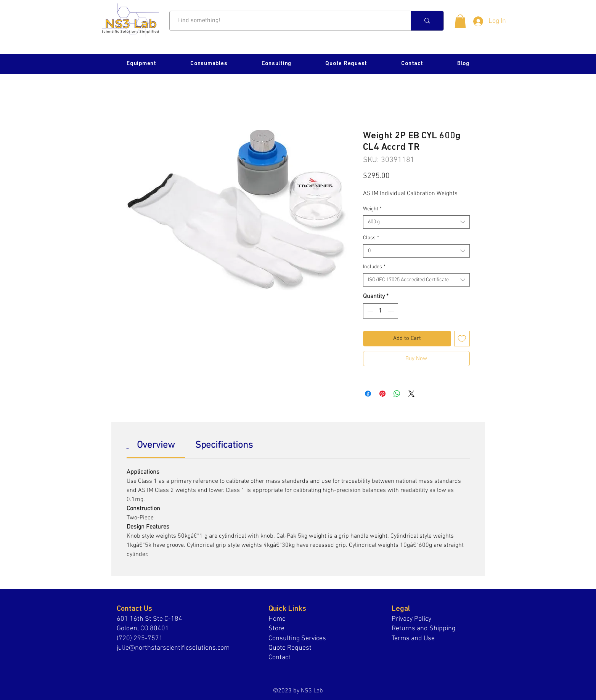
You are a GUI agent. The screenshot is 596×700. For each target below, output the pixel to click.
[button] (460, 21)
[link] (156, 445)
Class (371, 238)
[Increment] (392, 311)
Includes (374, 267)
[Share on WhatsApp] (397, 394)
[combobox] (416, 222)
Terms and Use (413, 638)
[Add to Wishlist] (462, 339)
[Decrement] (369, 311)
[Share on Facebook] (368, 394)
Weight (372, 209)
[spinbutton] (381, 311)
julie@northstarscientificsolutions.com (173, 648)
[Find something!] (286, 21)
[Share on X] (411, 394)
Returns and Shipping (423, 629)
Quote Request (290, 648)
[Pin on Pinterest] (382, 394)
